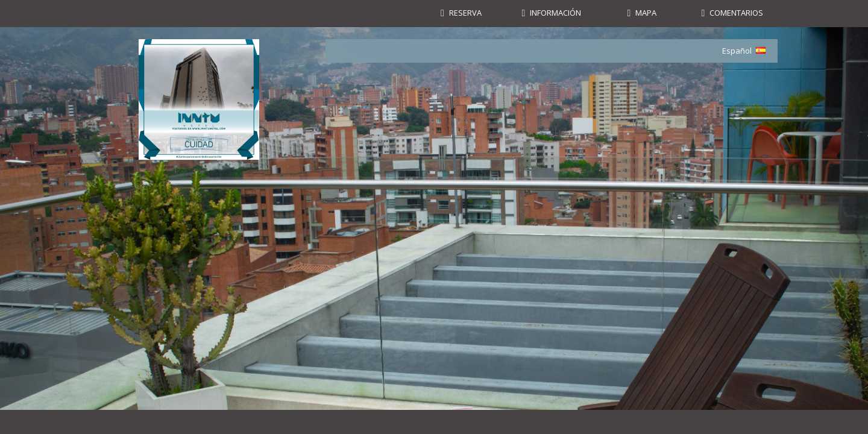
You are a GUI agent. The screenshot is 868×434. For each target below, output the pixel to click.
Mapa (646, 13)
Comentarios (736, 13)
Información (555, 13)
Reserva (465, 13)
